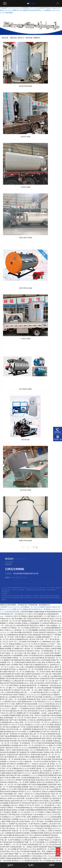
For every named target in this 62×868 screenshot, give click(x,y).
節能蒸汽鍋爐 (46, 68)
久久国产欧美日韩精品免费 (26, 847)
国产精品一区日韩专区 (10, 854)
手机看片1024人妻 (47, 852)
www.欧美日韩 (21, 845)
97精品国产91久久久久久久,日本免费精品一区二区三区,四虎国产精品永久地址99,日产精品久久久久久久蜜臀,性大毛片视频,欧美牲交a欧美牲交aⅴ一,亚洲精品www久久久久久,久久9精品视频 (31, 10)
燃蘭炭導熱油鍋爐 (46, 200)
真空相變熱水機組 (16, 167)
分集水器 (5, 255)
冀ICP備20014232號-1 (19, 237)
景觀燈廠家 (27, 257)
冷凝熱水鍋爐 (46, 134)
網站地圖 (5, 251)
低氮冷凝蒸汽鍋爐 (46, 101)
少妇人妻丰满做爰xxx (20, 840)
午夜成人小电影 (52, 840)
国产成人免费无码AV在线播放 (48, 854)
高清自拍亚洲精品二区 (32, 852)
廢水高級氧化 (35, 257)
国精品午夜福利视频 (36, 838)
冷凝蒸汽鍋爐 (16, 101)
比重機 (26, 255)
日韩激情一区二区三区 (50, 849)
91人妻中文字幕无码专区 (13, 859)
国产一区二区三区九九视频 (48, 843)
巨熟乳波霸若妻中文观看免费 (44, 836)
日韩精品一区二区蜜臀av (28, 854)
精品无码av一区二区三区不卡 (21, 861)
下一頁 (35, 206)
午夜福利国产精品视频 (47, 859)
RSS (9, 251)
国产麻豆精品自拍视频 (15, 852)
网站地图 (16, 271)
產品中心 (21, 38)
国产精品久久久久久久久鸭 (23, 836)
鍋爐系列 (37, 38)
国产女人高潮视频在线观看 (36, 845)
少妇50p (38, 849)
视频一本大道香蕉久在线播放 (47, 847)
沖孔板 (8, 257)
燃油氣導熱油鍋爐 (16, 68)
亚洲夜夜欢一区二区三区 (37, 840)
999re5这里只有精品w (30, 859)
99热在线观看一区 (9, 847)
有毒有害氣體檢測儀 (17, 257)
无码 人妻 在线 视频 (51, 838)
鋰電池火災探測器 (13, 255)
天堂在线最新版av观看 (39, 856)
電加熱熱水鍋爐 (16, 200)
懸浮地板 (46, 255)
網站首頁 (14, 38)
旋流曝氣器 (48, 257)
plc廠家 (21, 255)
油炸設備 (29, 38)
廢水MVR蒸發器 (34, 255)
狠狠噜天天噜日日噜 (21, 838)
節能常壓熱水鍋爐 (16, 134)
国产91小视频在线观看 (27, 849)
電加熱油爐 (46, 167)
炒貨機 (54, 257)
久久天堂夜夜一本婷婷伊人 (20, 856)
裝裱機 (42, 257)
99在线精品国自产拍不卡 (29, 843)
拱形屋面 (52, 255)
